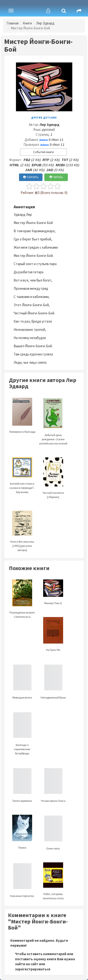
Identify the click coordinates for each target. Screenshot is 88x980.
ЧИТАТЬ (56, 177)
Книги (27, 23)
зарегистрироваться (33, 969)
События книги (43, 152)
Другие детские (44, 118)
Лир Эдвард (45, 23)
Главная (13, 23)
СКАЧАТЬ (31, 177)
